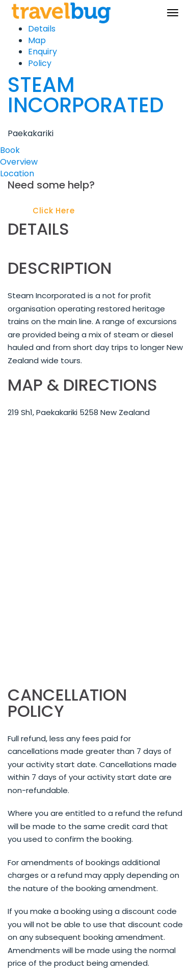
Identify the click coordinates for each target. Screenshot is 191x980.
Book (10, 150)
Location (17, 173)
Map (37, 40)
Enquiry (43, 52)
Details (42, 29)
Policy (40, 63)
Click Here (54, 211)
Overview (19, 162)
